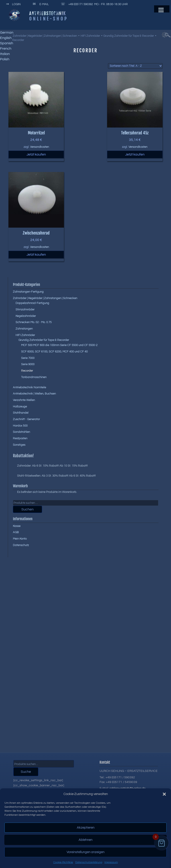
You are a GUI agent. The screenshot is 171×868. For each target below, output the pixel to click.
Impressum (111, 862)
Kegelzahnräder (26, 316)
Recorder (27, 371)
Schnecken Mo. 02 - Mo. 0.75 (34, 322)
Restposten (20, 438)
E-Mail (40, 4)
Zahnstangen (24, 329)
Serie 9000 (28, 364)
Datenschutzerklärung (89, 862)
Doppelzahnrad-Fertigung (32, 303)
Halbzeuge (20, 407)
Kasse (17, 526)
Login (13, 4)
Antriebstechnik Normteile (30, 387)
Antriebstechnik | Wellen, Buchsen (34, 394)
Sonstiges (19, 445)
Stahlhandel (21, 413)
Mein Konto (20, 539)
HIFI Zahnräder (90, 36)
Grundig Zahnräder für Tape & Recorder (129, 36)
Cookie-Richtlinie (63, 862)
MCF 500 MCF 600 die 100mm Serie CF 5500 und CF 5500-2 (59, 345)
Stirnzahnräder (25, 310)
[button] (164, 794)
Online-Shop (49, 19)
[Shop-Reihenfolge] (135, 66)
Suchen (27, 509)
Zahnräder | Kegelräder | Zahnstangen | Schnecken (45, 36)
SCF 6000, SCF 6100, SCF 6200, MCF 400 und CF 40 (54, 352)
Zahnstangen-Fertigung (28, 292)
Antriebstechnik (48, 13)
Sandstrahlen (21, 432)
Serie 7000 (28, 358)
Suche (26, 772)
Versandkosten (40, 147)
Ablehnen (85, 840)
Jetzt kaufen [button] (36, 154)
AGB (16, 532)
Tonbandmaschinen (34, 377)
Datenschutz (21, 545)
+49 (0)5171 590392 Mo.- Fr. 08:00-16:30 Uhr (94, 4)
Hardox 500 (20, 426)
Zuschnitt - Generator (26, 419)
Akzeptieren (86, 828)
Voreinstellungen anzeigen (85, 852)
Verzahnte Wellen (24, 400)
